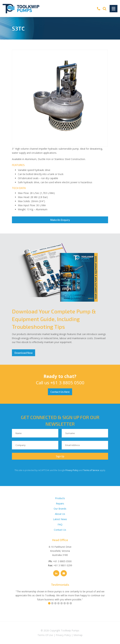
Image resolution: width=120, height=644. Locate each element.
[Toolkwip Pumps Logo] (21, 9)
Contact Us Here (60, 392)
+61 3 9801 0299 (63, 565)
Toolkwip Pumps (70, 630)
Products (60, 498)
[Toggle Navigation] (114, 9)
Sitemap (78, 635)
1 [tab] (49, 603)
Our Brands (60, 509)
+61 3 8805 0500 (67, 383)
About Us (60, 514)
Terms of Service (91, 470)
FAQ (60, 524)
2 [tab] (52, 603)
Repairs (60, 503)
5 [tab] (62, 603)
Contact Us (60, 530)
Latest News (60, 519)
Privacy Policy (72, 470)
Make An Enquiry (60, 220)
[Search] (104, 9)
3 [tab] (55, 603)
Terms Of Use (45, 635)
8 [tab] (71, 603)
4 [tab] (58, 603)
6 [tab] (65, 603)
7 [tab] (68, 603)
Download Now (24, 353)
